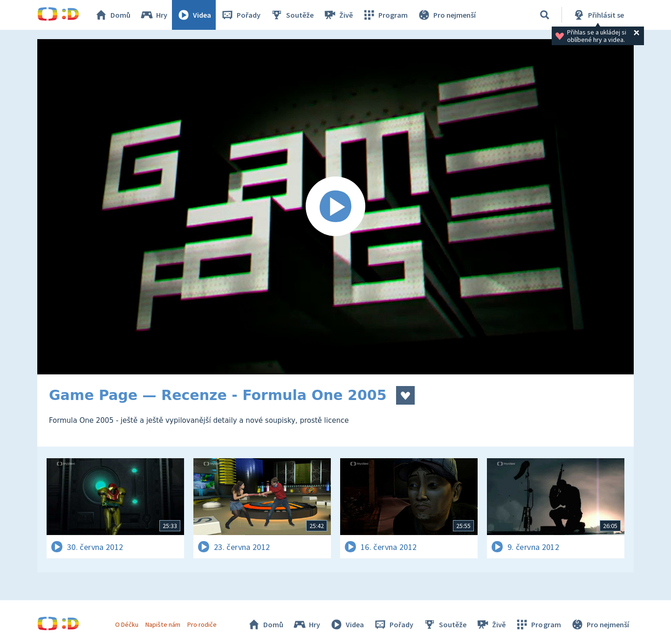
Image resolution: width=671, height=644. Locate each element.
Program (385, 15)
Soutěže (292, 15)
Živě (338, 15)
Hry (154, 15)
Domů (112, 15)
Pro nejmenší (446, 15)
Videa (194, 15)
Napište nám (163, 624)
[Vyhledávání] (545, 15)
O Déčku (127, 624)
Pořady (240, 15)
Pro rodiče (202, 624)
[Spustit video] (335, 207)
